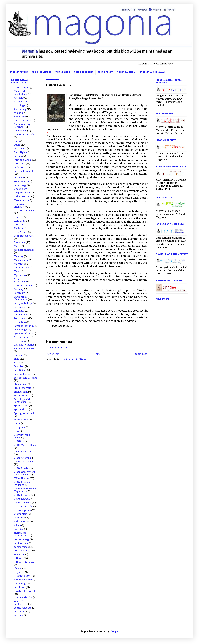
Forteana (19, 178)
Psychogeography (24, 326)
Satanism (19, 366)
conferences (21, 543)
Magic (17, 246)
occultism (20, 587)
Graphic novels (23, 193)
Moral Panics (21, 268)
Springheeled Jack (24, 413)
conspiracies (21, 547)
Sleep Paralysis (22, 388)
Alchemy (19, 98)
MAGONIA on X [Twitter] (152, 72)
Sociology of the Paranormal (23, 401)
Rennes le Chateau (24, 348)
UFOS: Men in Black (25, 445)
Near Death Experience (20, 280)
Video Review (21, 521)
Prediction (20, 322)
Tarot (17, 423)
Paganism (19, 293)
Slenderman (21, 392)
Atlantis (18, 113)
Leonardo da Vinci (24, 236)
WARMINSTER (63, 72)
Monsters (19, 264)
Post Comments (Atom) (74, 359)
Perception (20, 307)
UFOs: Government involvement (24, 473)
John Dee (19, 224)
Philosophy (20, 315)
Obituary (19, 289)
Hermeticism (21, 200)
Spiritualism (21, 409)
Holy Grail (20, 221)
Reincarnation (22, 337)
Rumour (18, 355)
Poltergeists (21, 318)
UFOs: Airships (22, 458)
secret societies (23, 608)
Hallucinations (22, 196)
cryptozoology (22, 551)
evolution (19, 554)
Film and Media (23, 160)
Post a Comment (59, 347)
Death (17, 145)
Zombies (19, 529)
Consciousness (22, 120)
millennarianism (24, 580)
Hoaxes (18, 217)
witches (18, 615)
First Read (20, 164)
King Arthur (21, 232)
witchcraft (20, 611)
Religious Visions (24, 345)
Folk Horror (21, 167)
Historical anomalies (20, 205)
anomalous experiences (21, 534)
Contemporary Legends (22, 126)
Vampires (19, 518)
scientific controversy (21, 603)
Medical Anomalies (25, 250)
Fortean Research (24, 171)
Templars (19, 427)
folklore (19, 558)
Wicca (17, 525)
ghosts (18, 568)
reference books (23, 597)
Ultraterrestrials (23, 506)
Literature (20, 242)
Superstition (21, 420)
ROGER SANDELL (126, 72)
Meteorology (21, 260)
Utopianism (21, 514)
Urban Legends (22, 510)
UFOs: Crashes (22, 468)
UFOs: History (22, 478)
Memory (19, 256)
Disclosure (20, 148)
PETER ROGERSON (84, 72)
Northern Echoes (23, 285)
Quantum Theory (23, 333)
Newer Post (53, 354)
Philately (19, 311)
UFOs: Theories (23, 503)
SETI (16, 359)
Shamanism (21, 384)
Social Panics (21, 395)
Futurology (20, 185)
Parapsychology (23, 303)
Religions (19, 341)
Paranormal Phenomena (21, 298)
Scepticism (20, 370)
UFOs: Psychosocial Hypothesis (25, 490)
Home (97, 354)
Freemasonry (21, 181)
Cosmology (20, 131)
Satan (17, 363)
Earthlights (20, 152)
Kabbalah (19, 228)
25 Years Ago (21, 88)
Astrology (19, 105)
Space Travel (21, 406)
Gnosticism (20, 189)
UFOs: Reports (22, 495)
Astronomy (20, 109)
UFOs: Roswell (22, 499)
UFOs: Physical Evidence (22, 483)
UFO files (19, 441)
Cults (17, 141)
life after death (22, 576)
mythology (20, 584)
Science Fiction (23, 374)
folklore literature (24, 562)
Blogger (114, 631)
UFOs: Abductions (24, 451)
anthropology (22, 539)
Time (17, 431)
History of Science (24, 210)
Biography (20, 117)
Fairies (18, 156)
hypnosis (19, 572)
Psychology (20, 330)
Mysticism (20, 275)
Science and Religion (26, 378)
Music (17, 271)
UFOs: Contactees (24, 462)
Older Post (141, 354)
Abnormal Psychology (20, 93)
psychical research (25, 591)
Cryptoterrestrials (24, 134)
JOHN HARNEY (105, 72)
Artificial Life (21, 102)
